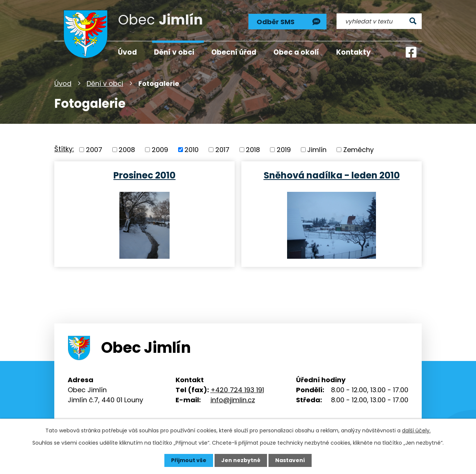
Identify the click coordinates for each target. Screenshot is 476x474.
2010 (192, 150)
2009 (160, 150)
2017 (222, 150)
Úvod (63, 83)
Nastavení (290, 460)
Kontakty (353, 52)
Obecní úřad (234, 52)
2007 (94, 150)
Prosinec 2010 (144, 175)
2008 (127, 150)
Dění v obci (105, 83)
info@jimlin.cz (233, 400)
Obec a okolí (296, 52)
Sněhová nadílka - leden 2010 (332, 175)
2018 (253, 150)
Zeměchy (358, 150)
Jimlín (317, 150)
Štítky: (64, 149)
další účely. (416, 431)
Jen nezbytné (241, 460)
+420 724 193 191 (237, 390)
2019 (284, 150)
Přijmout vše (189, 460)
